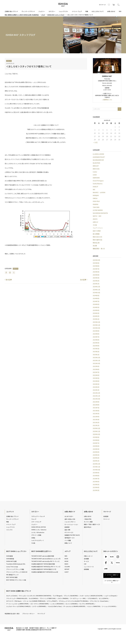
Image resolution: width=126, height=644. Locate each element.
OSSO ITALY (96, 201)
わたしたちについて (98, 11)
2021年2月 (96, 422)
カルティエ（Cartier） (12, 596)
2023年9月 (96, 331)
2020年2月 (96, 458)
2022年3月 (96, 384)
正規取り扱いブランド (11, 11)
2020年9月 (96, 437)
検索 (118, 5)
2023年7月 (96, 337)
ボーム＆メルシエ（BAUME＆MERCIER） (74, 606)
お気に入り (109, 5)
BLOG (112, 557)
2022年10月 (96, 363)
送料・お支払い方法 (70, 519)
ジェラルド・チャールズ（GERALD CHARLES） (18, 606)
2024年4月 (96, 310)
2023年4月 (96, 346)
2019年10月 (96, 470)
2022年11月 (96, 360)
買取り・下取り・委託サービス (92, 524)
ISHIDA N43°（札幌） (12, 561)
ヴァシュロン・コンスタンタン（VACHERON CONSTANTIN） (35, 596)
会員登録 (106, 516)
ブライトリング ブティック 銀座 (15, 569)
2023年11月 (96, 325)
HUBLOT (95, 187)
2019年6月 (96, 482)
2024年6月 (96, 304)
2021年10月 (96, 399)
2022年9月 (96, 366)
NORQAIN (96, 195)
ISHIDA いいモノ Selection (39, 530)
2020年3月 (96, 455)
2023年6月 (96, 340)
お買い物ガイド (70, 512)
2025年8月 (96, 266)
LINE (106, 569)
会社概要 (86, 559)
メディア (68, 551)
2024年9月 (96, 295)
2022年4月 (96, 381)
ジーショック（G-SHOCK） (109, 606)
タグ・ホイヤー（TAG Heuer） (14, 601)
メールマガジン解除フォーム (112, 581)
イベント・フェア (77, 11)
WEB (66, 556)
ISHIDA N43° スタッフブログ (56, 15)
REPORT (67, 569)
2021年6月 (96, 411)
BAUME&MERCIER (98, 160)
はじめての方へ (69, 516)
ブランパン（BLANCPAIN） (71, 596)
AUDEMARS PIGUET (99, 157)
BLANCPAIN (96, 163)
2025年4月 (96, 275)
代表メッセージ (88, 556)
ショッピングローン (70, 522)
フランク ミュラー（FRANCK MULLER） (17, 598)
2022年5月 (96, 378)
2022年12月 (96, 358)
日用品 (33, 538)
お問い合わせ (111, 11)
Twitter (14, 273)
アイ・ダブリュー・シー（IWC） (78, 598)
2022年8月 (96, 369)
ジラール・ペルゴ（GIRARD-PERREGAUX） (34, 601)
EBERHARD (96, 178)
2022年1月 (96, 390)
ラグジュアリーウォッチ (38, 516)
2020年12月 (96, 428)
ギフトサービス (69, 532)
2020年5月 (96, 449)
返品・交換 (67, 530)
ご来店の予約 (88, 519)
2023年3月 (96, 349)
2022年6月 (96, 375)
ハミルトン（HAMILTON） (94, 606)
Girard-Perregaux (98, 181)
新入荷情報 (96, 234)
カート (114, 5)
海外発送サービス (69, 538)
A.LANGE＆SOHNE (98, 154)
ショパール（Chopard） (110, 596)
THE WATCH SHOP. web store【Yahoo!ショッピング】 (46, 559)
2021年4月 (96, 417)
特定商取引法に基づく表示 (12, 614)
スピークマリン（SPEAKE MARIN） (40, 604)
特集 (87, 11)
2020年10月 (96, 434)
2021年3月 (96, 420)
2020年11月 (96, 431)
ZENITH (95, 219)
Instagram (10, 273)
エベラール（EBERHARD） (39, 606)
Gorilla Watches (98, 184)
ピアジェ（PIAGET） (52, 601)
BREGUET (96, 166)
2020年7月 (96, 443)
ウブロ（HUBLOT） (92, 598)
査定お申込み (88, 527)
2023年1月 (96, 355)
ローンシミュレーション (71, 524)
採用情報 (86, 569)
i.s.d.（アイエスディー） (38, 540)
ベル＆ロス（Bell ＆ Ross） (55, 606)
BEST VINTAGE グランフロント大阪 (16, 580)
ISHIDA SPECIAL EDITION (39, 527)
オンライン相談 (88, 522)
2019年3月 (96, 490)
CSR (85, 564)
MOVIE (66, 561)
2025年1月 (96, 284)
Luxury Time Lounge (12, 567)
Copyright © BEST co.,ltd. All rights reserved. (110, 629)
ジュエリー (42, 11)
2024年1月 (96, 319)
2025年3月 (96, 278)
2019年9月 (96, 473)
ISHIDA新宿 (9, 556)
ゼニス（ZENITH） (104, 598)
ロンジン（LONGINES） (72, 604)
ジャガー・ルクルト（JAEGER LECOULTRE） (91, 596)
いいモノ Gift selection (38, 532)
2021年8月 (96, 405)
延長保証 (67, 527)
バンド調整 (68, 540)
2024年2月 (96, 316)
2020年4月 (96, 452)
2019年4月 (96, 487)
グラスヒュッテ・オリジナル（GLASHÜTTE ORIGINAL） (74, 601)
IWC (94, 190)
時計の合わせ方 (97, 237)
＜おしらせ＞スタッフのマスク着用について (29, 66)
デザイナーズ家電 (36, 535)
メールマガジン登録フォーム (112, 576)
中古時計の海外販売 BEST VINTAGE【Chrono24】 (45, 572)
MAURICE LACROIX (99, 192)
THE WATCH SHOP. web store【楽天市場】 (43, 556)
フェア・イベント (98, 228)
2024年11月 (96, 290)
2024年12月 (96, 287)
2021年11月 (96, 396)
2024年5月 (96, 307)
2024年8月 (96, 298)
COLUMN (67, 567)
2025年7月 (96, 269)
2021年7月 (96, 408)
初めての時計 (97, 231)
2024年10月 (96, 293)
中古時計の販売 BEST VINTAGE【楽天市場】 (43, 564)
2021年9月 (96, 402)
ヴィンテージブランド (28, 11)
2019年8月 (96, 476)
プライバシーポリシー (29, 614)
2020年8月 (96, 440)
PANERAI (96, 204)
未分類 (95, 246)
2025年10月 (96, 260)
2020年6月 (96, 446)
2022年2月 (96, 387)
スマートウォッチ (36, 522)
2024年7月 (96, 301)
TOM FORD (96, 207)
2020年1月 (96, 461)
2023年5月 (96, 343)
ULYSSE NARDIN (98, 210)
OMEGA (95, 198)
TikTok (118, 563)
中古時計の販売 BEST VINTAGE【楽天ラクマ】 (44, 569)
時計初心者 (96, 243)
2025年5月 (96, 272)
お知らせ (9, 61)
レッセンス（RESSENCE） (57, 604)
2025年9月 (96, 263)
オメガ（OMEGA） (33, 598)
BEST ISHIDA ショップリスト (16, 551)
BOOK (66, 559)
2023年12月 (96, 322)
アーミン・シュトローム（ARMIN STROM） (17, 604)
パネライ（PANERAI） (63, 598)
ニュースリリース (89, 567)
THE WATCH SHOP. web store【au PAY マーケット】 (45, 561)
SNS (120, 11)
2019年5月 (96, 484)
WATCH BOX (97, 216)
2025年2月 (96, 281)
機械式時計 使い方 (99, 249)
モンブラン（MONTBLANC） (87, 604)
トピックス (9, 530)
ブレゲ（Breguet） (58, 596)
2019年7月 (96, 479)
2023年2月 (96, 352)
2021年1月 (96, 425)
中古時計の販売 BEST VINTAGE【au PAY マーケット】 (46, 567)
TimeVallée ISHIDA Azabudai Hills (16, 564)
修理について (68, 543)
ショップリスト (64, 11)
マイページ (102, 5)
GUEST (67, 572)
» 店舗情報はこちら (107, 100)
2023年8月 (96, 334)
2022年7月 (96, 372)
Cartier (95, 172)
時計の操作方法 (97, 240)
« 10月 (95, 142)
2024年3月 (96, 313)
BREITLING (96, 169)
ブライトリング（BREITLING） (48, 598)
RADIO (66, 564)
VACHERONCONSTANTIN (100, 213)
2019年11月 (96, 467)
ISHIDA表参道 (10, 559)
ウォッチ (34, 519)
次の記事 (83, 280)
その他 (95, 225)
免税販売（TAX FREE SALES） (72, 535)
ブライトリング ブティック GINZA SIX (17, 572)
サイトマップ (41, 614)
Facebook (6, 273)
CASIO (95, 175)
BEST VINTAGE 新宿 (12, 577)
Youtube (106, 557)
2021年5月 (96, 414)
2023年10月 (96, 328)
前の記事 (9, 280)
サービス (86, 561)
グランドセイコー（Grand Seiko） (99, 601)
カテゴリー (52, 11)
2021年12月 (96, 393)
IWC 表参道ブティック (12, 575)
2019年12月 (96, 464)
